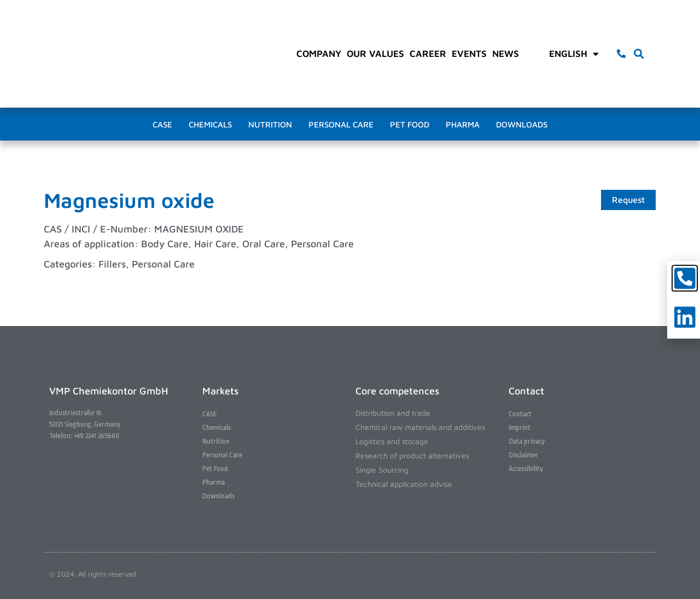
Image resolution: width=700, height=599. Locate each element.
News (506, 54)
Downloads (522, 124)
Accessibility (526, 469)
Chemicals (210, 124)
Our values (375, 54)
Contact (520, 414)
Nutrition (270, 124)
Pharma (463, 124)
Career (428, 54)
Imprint (520, 428)
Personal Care (341, 124)
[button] (639, 54)
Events (469, 54)
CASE (162, 124)
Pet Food (410, 124)
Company (319, 54)
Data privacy (527, 441)
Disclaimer (523, 455)
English (574, 54)
